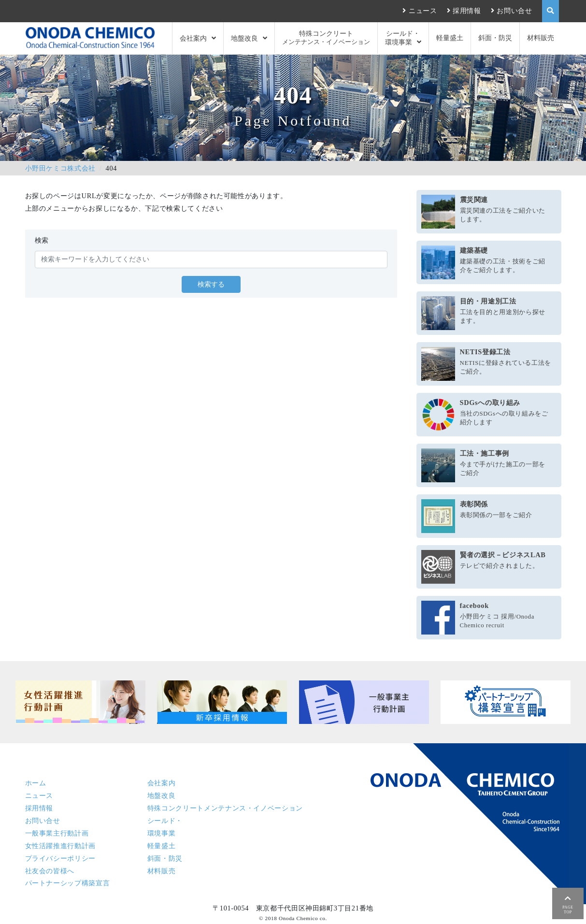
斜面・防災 (495, 38)
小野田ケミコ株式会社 (60, 168)
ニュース (423, 11)
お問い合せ (514, 11)
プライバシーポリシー (60, 858)
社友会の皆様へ (50, 871)
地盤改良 (244, 38)
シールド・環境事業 (403, 38)
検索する (211, 284)
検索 (42, 240)
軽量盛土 (450, 38)
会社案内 (193, 38)
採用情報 (467, 11)
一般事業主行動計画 (57, 833)
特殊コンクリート (326, 38)
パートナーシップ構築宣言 (68, 883)
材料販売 (541, 38)
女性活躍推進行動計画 (60, 846)
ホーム (36, 783)
